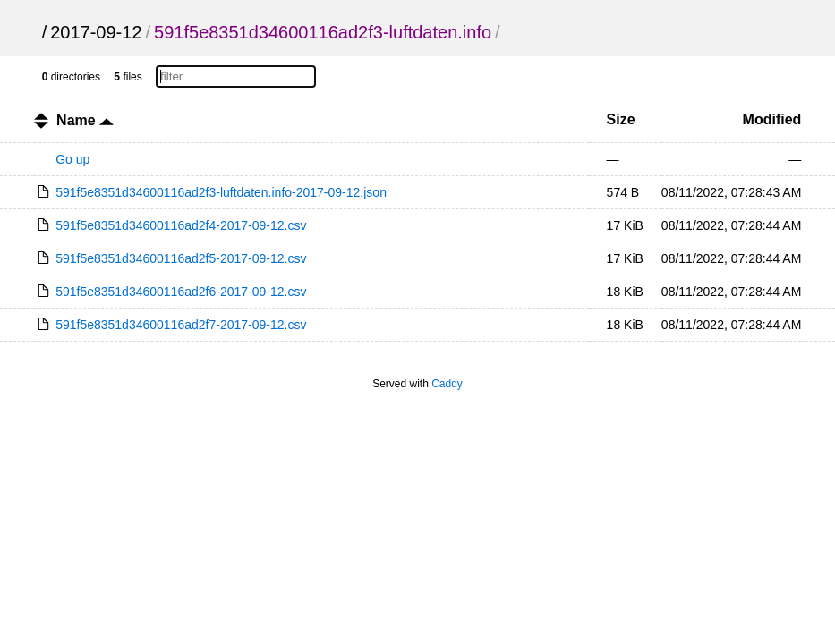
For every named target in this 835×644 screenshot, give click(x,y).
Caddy (447, 384)
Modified (772, 119)
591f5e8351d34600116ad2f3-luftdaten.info (323, 32)
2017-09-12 (96, 32)
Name (85, 120)
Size (621, 119)
